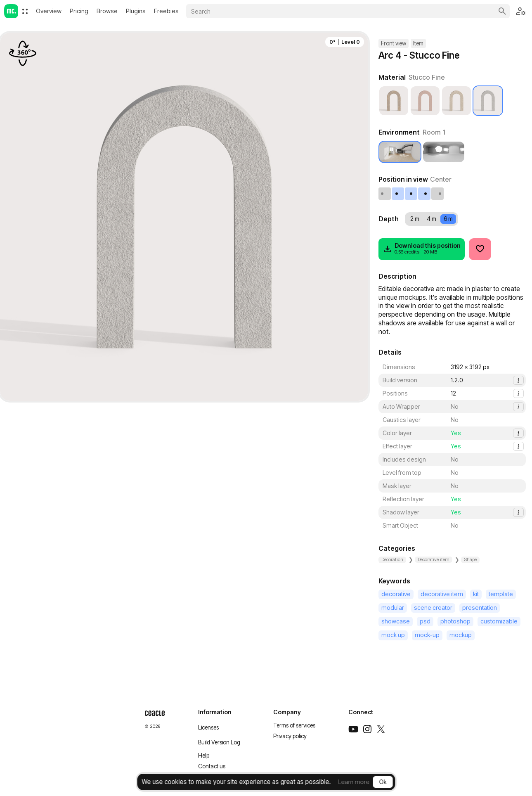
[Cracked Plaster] (425, 101)
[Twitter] (381, 729)
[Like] (480, 249)
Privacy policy (290, 736)
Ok (383, 782)
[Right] (425, 194)
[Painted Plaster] (456, 101)
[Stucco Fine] (488, 101)
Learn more (354, 782)
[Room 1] (400, 152)
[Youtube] (353, 729)
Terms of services (294, 725)
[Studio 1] (444, 152)
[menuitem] (25, 11)
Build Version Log (219, 742)
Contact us (212, 766)
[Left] (398, 194)
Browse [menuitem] (107, 11)
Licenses (208, 727)
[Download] (422, 249)
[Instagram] (367, 729)
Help (204, 756)
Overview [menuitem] (49, 11)
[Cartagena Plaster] (394, 101)
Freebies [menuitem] (166, 11)
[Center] (411, 194)
